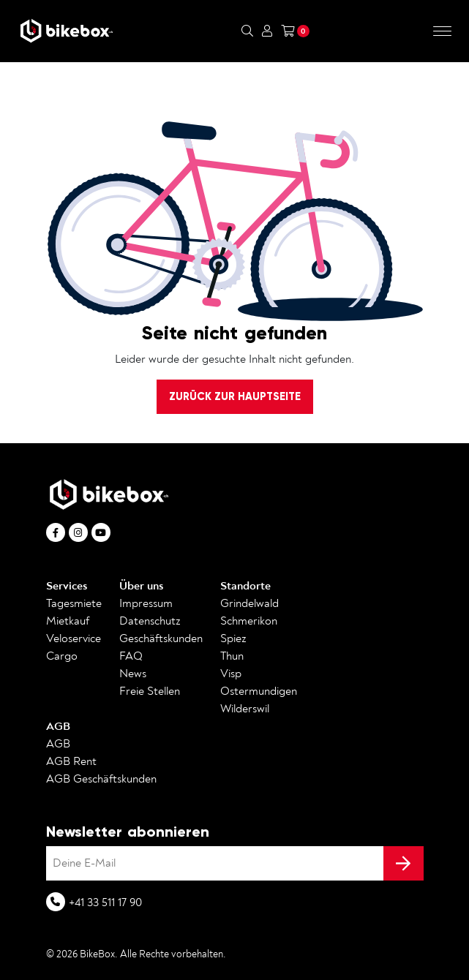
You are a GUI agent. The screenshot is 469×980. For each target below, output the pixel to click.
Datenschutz (150, 621)
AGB (58, 726)
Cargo (62, 656)
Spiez (233, 638)
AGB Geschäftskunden (101, 779)
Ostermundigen (259, 691)
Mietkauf (68, 621)
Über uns (141, 586)
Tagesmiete (74, 603)
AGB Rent (71, 761)
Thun (232, 656)
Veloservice (74, 638)
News (133, 674)
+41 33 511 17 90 (105, 902)
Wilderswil (245, 709)
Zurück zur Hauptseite (235, 396)
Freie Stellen (150, 691)
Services (67, 586)
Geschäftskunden (161, 638)
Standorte (245, 586)
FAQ (131, 656)
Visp (231, 674)
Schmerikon (249, 621)
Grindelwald (249, 603)
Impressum (146, 603)
